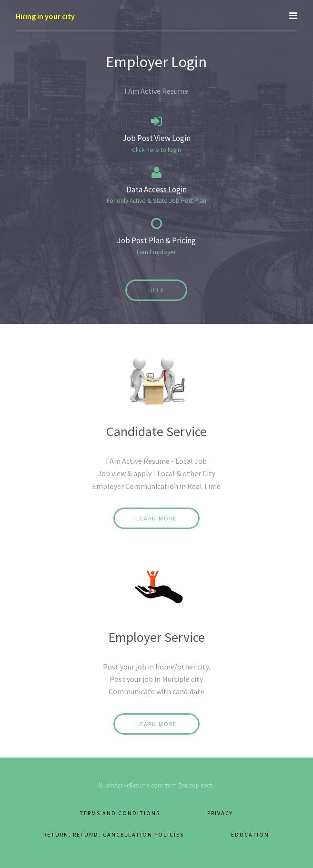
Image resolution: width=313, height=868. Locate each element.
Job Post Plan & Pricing (156, 240)
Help (156, 290)
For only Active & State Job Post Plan (156, 201)
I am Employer (156, 252)
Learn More (156, 518)
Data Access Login (156, 190)
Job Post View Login (156, 138)
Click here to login (156, 150)
